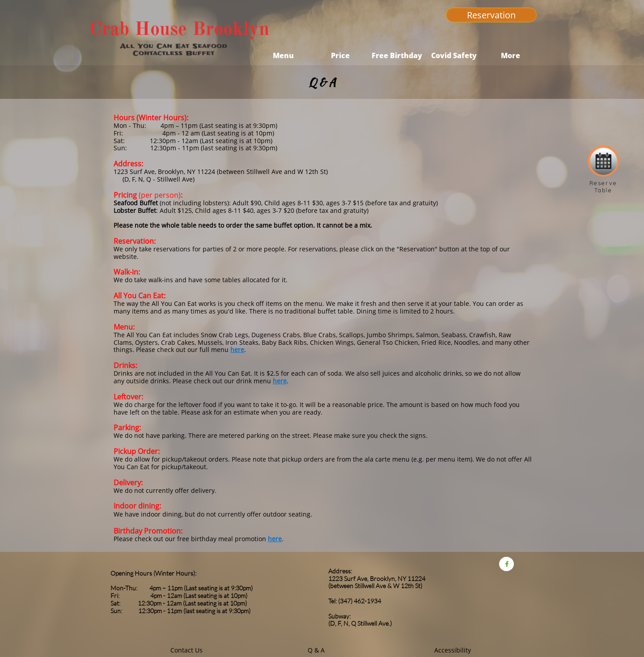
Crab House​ (138, 29)
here (237, 350)
